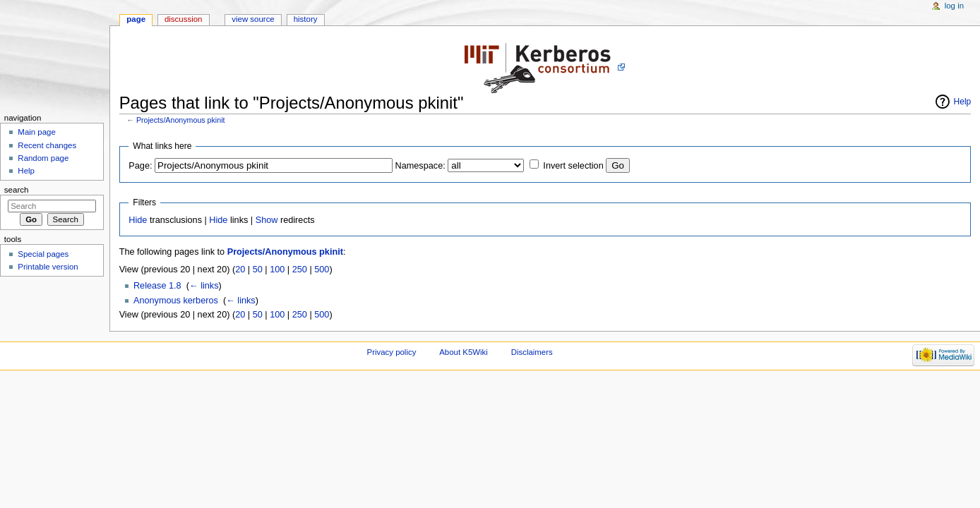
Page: (140, 166)
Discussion (183, 19)
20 (240, 270)
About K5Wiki (464, 352)
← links (204, 286)
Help (963, 102)
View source (253, 19)
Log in (954, 6)
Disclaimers (532, 352)
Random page (43, 158)
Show (267, 220)
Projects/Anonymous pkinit (181, 120)
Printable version (48, 267)
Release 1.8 (157, 286)
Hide (138, 220)
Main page (37, 132)
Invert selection (573, 166)
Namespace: (420, 166)
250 (300, 270)
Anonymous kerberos (176, 301)
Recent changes (47, 145)
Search (17, 190)
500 (322, 270)
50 (258, 270)
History (306, 19)
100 (277, 270)
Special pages (43, 254)
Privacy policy (392, 352)
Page (136, 19)
